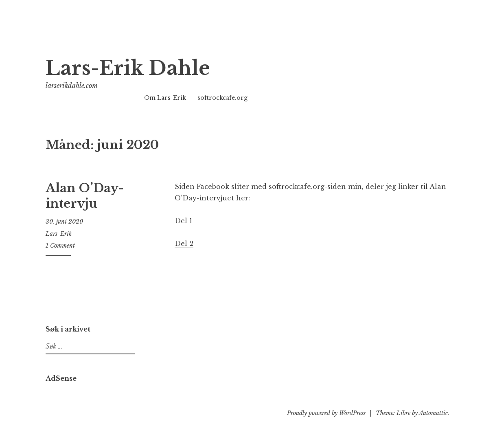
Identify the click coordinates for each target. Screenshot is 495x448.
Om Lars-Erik (165, 98)
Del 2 (184, 244)
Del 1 (184, 221)
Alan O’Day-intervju (85, 196)
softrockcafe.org (222, 98)
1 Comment (60, 246)
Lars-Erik (59, 234)
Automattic (433, 413)
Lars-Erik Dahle (128, 68)
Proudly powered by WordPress (326, 413)
